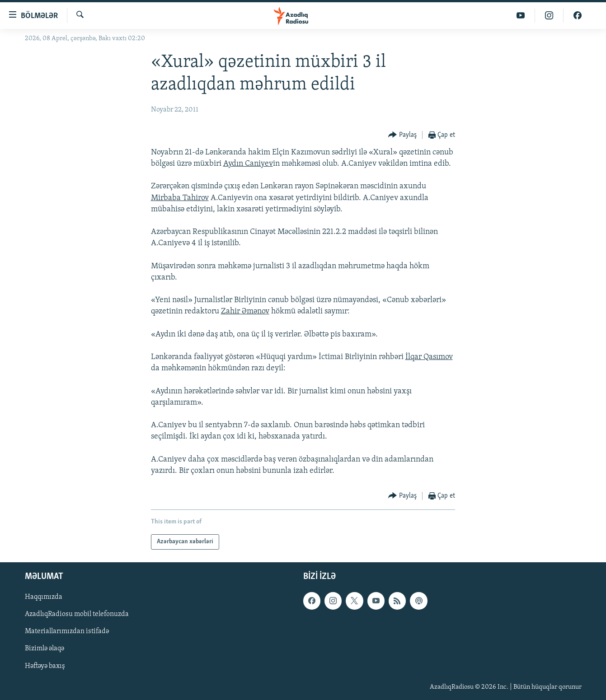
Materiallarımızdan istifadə (67, 632)
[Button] (402, 135)
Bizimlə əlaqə (45, 649)
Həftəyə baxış (45, 666)
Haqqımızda (44, 597)
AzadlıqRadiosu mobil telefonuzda (77, 615)
